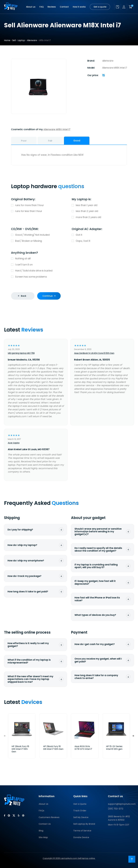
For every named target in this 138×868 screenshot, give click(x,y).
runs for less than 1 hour (39, 211)
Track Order (80, 811)
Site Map (43, 837)
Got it (99, 235)
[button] (133, 736)
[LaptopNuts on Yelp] (19, 815)
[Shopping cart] (130, 7)
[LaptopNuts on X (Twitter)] (14, 815)
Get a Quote (80, 804)
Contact (64, 7)
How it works (79, 7)
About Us (43, 804)
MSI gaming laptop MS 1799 (21, 353)
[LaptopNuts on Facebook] (5, 815)
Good (77, 141)
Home (7, 40)
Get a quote (100, 7)
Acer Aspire (14, 443)
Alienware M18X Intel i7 (57, 129)
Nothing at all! (69, 259)
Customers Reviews (49, 817)
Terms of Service (82, 831)
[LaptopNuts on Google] (9, 815)
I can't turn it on (69, 265)
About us (31, 7)
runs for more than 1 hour (39, 205)
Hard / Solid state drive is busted (69, 271)
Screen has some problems (69, 277)
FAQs (41, 811)
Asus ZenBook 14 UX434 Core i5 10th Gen (94, 353)
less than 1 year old (99, 205)
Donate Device (81, 837)
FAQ (42, 7)
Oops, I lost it (99, 241)
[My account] (124, 7)
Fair (50, 141)
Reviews (52, 7)
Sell (14, 40)
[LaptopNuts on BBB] (23, 815)
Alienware (32, 40)
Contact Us (45, 824)
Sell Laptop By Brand (84, 824)
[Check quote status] (117, 7)
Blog (41, 831)
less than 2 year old (99, 211)
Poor (24, 141)
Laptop (21, 40)
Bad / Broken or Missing (39, 241)
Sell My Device (81, 817)
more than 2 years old (99, 217)
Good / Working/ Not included (39, 235)
